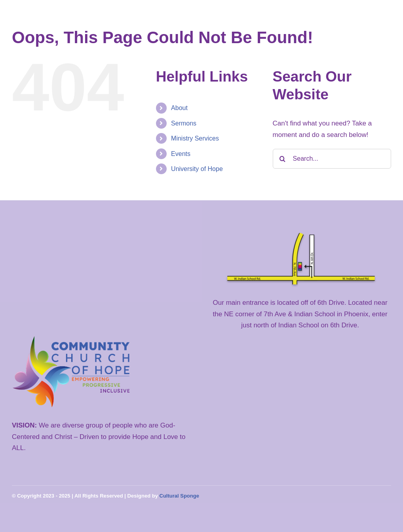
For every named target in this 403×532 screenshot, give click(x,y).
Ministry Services (195, 138)
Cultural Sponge (179, 496)
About (179, 108)
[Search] (283, 159)
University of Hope (197, 169)
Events (181, 154)
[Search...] (332, 159)
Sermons (184, 123)
